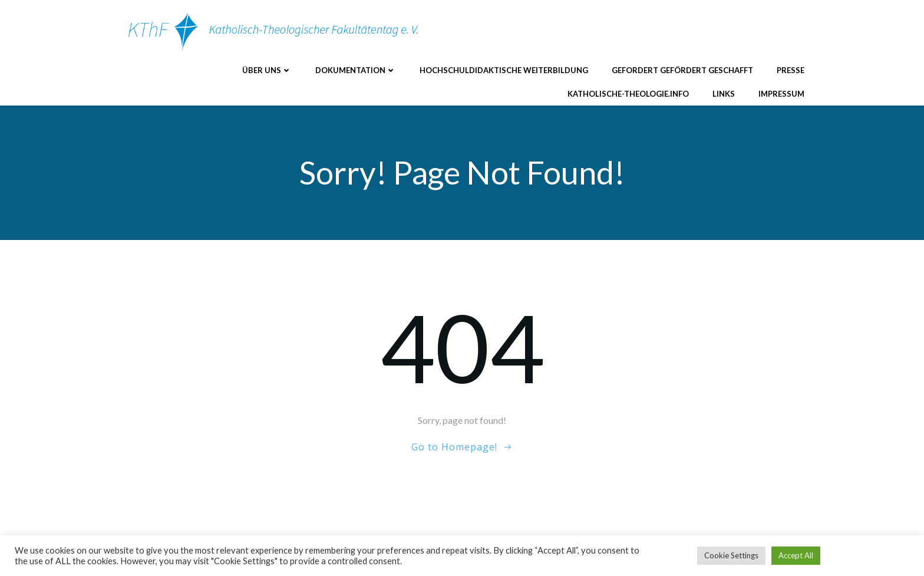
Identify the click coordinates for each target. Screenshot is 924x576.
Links (724, 94)
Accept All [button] (796, 555)
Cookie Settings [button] (731, 555)
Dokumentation (356, 70)
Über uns (267, 70)
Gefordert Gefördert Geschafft (682, 70)
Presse (791, 70)
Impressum (781, 94)
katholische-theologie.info (628, 94)
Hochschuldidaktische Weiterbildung (504, 70)
